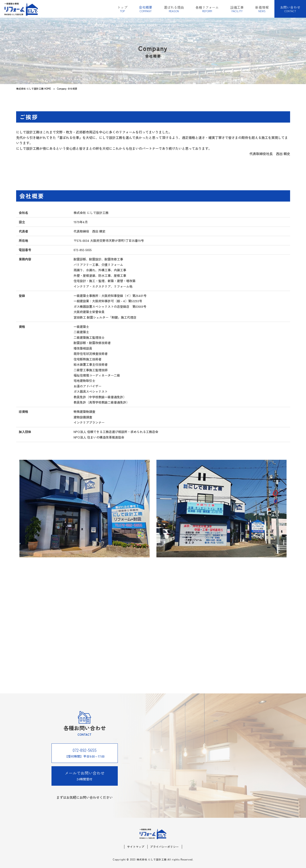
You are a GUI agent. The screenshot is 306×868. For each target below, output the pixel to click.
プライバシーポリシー (164, 847)
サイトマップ (136, 847)
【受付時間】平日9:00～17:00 (85, 753)
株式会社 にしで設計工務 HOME (34, 89)
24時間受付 (85, 776)
